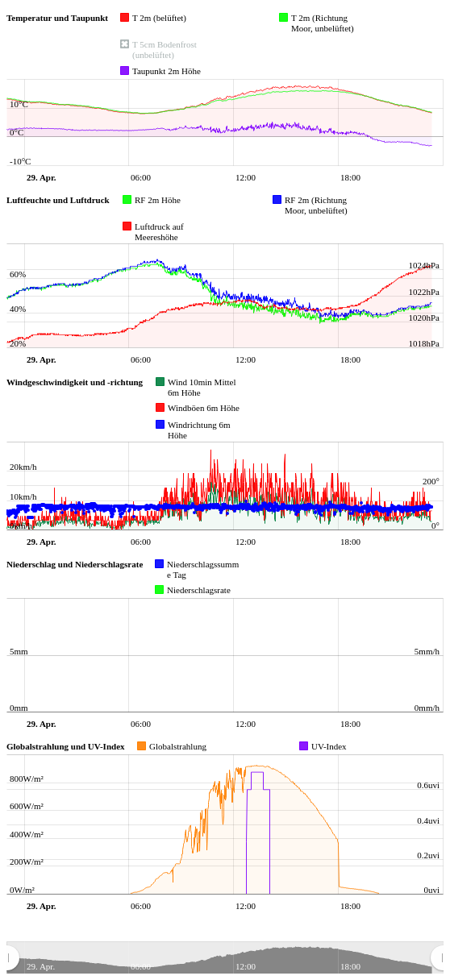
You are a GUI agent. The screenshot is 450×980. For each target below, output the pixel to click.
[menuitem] (225, 958)
